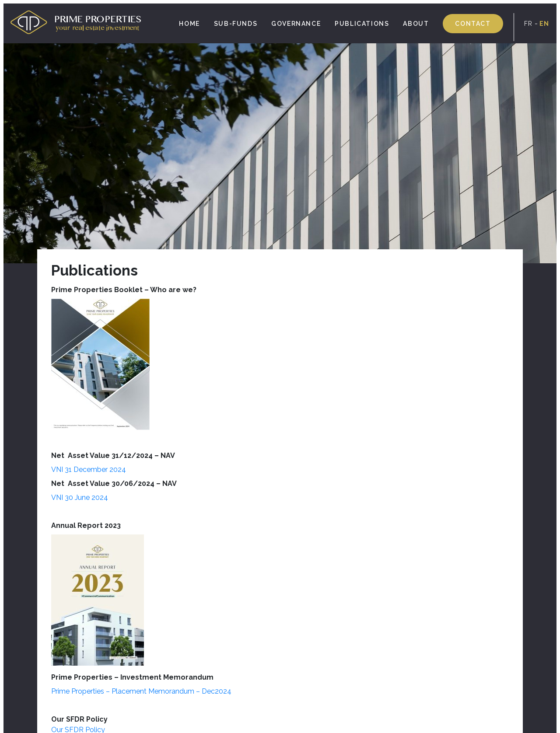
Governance (296, 24)
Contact (473, 24)
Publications (362, 24)
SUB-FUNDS (236, 24)
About (416, 24)
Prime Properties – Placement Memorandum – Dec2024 (141, 691)
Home (189, 24)
